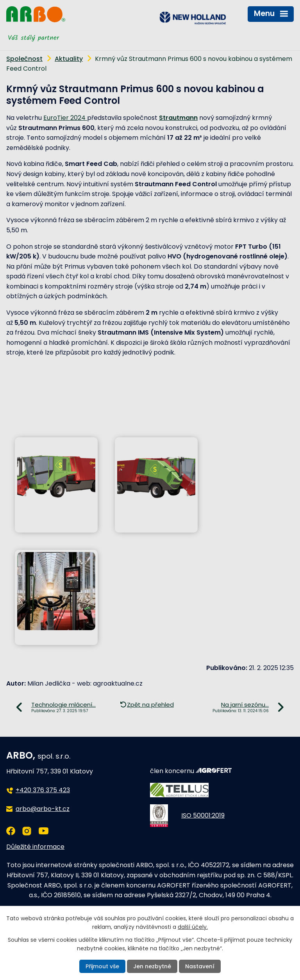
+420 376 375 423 (43, 790)
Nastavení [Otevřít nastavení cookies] (200, 966)
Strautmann (178, 118)
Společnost (24, 59)
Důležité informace (35, 847)
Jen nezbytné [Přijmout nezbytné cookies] (152, 966)
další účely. (193, 927)
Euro (50, 118)
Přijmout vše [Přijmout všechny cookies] (102, 966)
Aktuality (69, 59)
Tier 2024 (72, 118)
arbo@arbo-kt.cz (43, 809)
